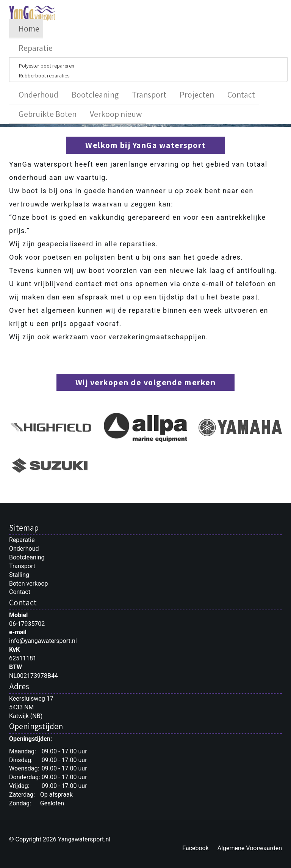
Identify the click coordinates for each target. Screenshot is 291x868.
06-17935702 (27, 624)
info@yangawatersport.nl (43, 641)
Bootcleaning (95, 95)
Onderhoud (38, 95)
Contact (241, 95)
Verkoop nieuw (116, 114)
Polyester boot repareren (47, 66)
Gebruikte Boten (48, 114)
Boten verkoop (29, 584)
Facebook (195, 848)
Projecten (197, 95)
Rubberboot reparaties (44, 76)
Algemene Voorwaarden (250, 848)
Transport (149, 95)
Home (29, 28)
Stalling (19, 575)
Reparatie (36, 48)
